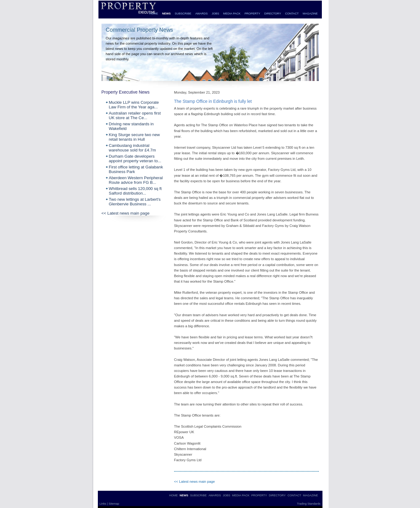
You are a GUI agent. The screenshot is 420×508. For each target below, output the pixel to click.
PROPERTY (252, 14)
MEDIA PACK (232, 14)
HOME (154, 14)
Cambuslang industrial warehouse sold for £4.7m (132, 148)
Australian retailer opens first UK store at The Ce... (135, 115)
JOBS (215, 14)
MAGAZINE (310, 14)
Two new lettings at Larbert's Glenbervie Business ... (135, 202)
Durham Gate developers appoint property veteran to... (135, 159)
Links (103, 504)
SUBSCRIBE (183, 14)
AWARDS (202, 14)
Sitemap (114, 504)
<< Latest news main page (126, 213)
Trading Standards (309, 504)
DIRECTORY (273, 14)
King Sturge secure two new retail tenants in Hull (134, 137)
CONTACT (292, 14)
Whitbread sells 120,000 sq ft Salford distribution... (135, 191)
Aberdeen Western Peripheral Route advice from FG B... (136, 180)
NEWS (166, 14)
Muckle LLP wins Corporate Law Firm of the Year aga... (134, 105)
